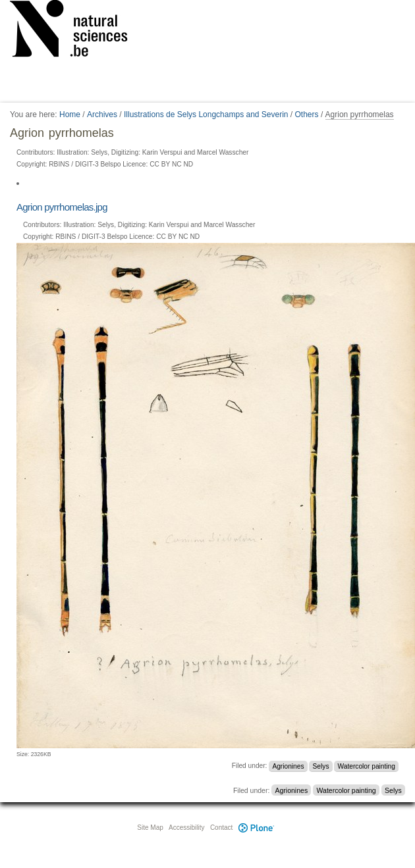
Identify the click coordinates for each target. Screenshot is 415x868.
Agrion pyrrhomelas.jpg (62, 207)
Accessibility (186, 828)
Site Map (150, 828)
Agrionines (288, 766)
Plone (256, 828)
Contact (221, 828)
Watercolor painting (367, 766)
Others (307, 115)
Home (70, 115)
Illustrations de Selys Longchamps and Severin (206, 115)
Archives (102, 115)
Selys (321, 766)
